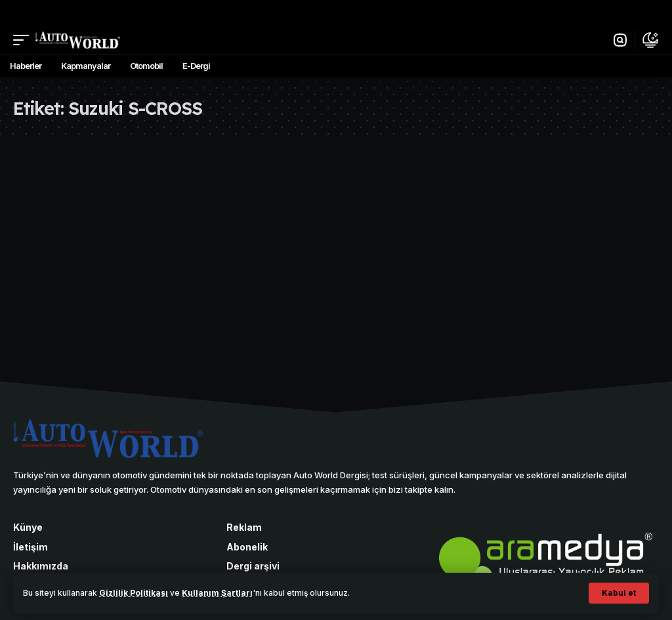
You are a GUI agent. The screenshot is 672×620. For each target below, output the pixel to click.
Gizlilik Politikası (134, 593)
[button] (619, 593)
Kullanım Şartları (217, 593)
